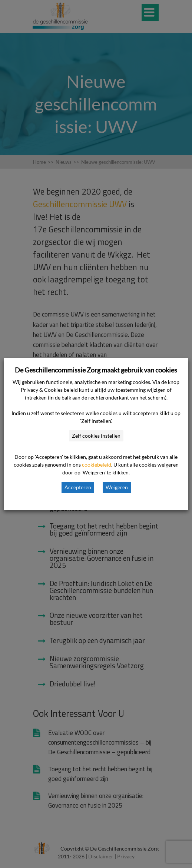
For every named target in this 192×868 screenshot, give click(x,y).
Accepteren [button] (78, 487)
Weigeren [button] (117, 487)
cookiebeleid (97, 465)
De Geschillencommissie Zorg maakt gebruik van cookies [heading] (96, 370)
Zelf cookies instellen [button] (96, 436)
